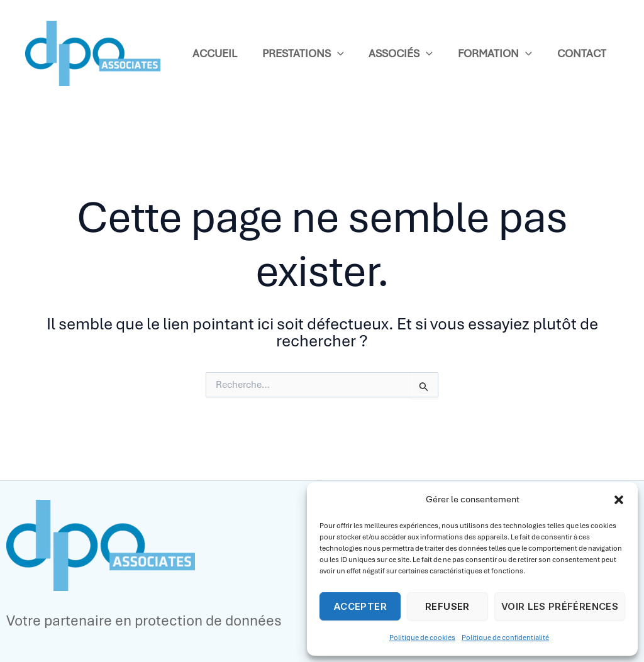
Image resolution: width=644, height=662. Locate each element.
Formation (495, 54)
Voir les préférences (560, 606)
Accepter (360, 606)
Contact (582, 53)
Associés (401, 54)
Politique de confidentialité (505, 637)
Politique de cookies (422, 637)
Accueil (215, 53)
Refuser (447, 606)
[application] (337, 54)
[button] (619, 500)
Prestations (303, 54)
